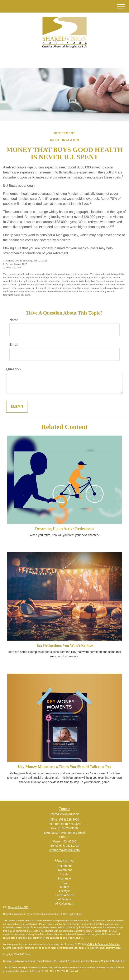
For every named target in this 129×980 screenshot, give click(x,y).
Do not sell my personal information (103, 948)
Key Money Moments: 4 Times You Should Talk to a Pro (64, 767)
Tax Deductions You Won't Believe (64, 645)
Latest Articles (64, 895)
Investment (64, 870)
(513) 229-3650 (64, 61)
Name (14, 320)
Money (64, 887)
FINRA (113, 961)
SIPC (122, 961)
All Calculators (64, 904)
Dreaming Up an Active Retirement (64, 529)
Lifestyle (64, 891)
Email (14, 345)
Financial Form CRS (18, 907)
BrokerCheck (76, 914)
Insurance (64, 878)
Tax (64, 883)
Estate (64, 874)
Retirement (64, 866)
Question (13, 369)
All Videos (64, 899)
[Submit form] (17, 407)
